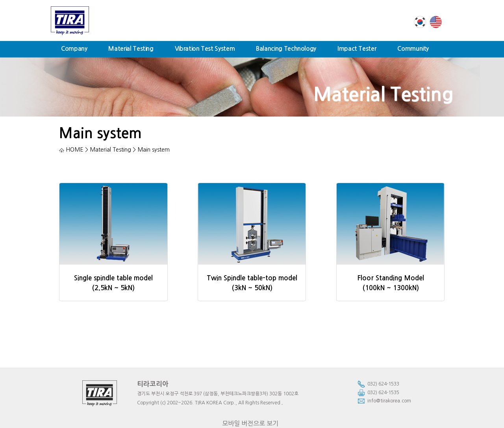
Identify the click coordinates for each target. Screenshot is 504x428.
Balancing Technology (286, 49)
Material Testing (131, 49)
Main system (100, 133)
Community (413, 49)
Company (74, 49)
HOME (71, 150)
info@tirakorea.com (384, 401)
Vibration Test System (205, 49)
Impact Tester (357, 49)
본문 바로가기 (0, 0)
